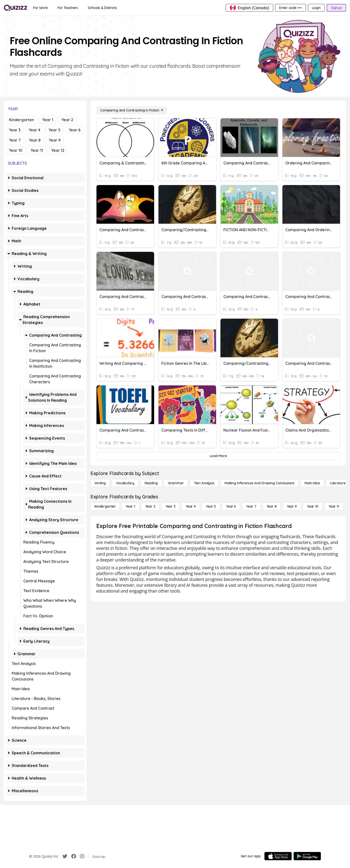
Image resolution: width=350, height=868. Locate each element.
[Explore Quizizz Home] (16, 8)
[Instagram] (82, 856)
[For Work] (40, 8)
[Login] (316, 8)
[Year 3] (171, 506)
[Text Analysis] (204, 483)
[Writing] (100, 483)
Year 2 (67, 120)
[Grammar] (176, 483)
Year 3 (15, 130)
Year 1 (48, 120)
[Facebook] (74, 856)
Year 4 (35, 130)
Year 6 (75, 130)
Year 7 (15, 140)
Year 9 (55, 140)
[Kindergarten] (105, 506)
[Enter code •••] (290, 8)
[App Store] (278, 856)
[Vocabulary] (125, 483)
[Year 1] (130, 506)
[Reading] (151, 483)
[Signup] (336, 8)
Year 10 (16, 150)
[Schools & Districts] (102, 8)
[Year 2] (150, 506)
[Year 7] (251, 506)
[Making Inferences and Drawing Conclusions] (259, 483)
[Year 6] (231, 506)
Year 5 (55, 130)
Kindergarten (22, 120)
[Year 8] (272, 506)
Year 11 (37, 150)
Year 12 (58, 150)
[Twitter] (65, 856)
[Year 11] (334, 506)
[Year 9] (292, 506)
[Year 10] (313, 506)
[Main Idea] (312, 483)
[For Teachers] (68, 8)
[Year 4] (191, 506)
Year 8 (35, 140)
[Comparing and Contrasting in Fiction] (132, 110)
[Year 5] (211, 506)
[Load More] (218, 456)
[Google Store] (307, 856)
